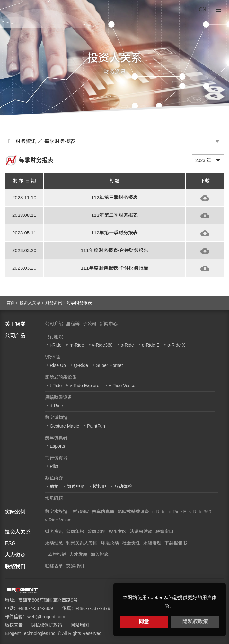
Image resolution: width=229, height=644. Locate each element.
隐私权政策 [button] (195, 621)
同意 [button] (144, 621)
